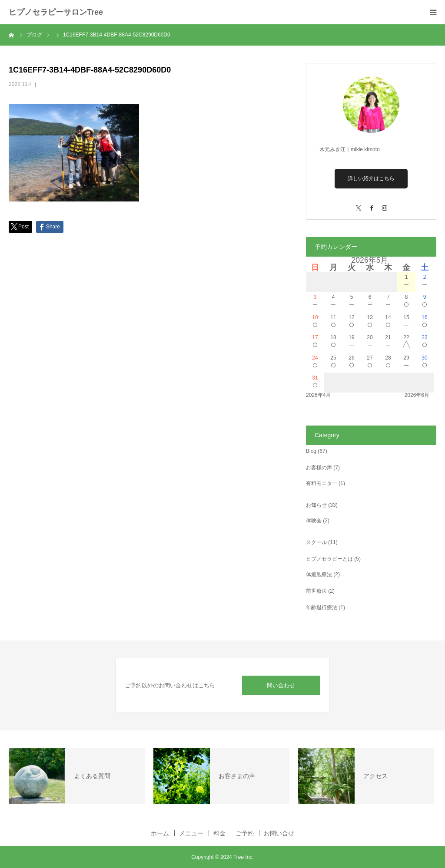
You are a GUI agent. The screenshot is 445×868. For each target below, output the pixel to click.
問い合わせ (281, 685)
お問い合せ (279, 833)
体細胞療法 (319, 574)
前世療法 (316, 591)
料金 (219, 833)
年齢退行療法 (322, 607)
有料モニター (322, 483)
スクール (316, 542)
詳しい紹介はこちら (371, 178)
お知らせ (316, 505)
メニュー (191, 833)
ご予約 (245, 833)
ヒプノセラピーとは (329, 559)
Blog (311, 451)
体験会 (314, 521)
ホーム (160, 833)
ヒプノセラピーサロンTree (56, 12)
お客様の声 (319, 468)
